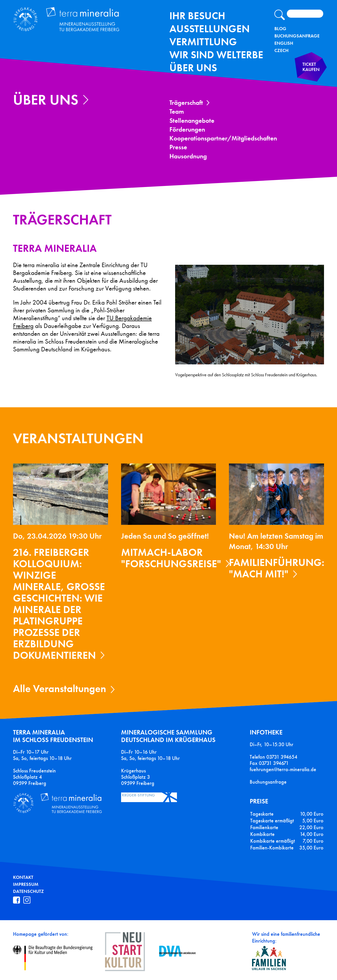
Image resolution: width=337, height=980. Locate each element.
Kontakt (23, 877)
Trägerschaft (186, 103)
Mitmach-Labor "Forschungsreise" (171, 558)
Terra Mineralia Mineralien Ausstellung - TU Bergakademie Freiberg (77, 22)
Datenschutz (28, 891)
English (284, 43)
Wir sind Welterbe (216, 55)
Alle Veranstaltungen (60, 689)
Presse (178, 147)
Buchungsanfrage (297, 36)
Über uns (193, 68)
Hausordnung (188, 156)
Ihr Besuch (197, 16)
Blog (280, 29)
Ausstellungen (210, 29)
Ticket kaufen (308, 71)
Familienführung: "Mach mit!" (277, 568)
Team (177, 111)
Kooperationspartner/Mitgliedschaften (223, 138)
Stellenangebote (192, 121)
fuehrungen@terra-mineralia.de (283, 769)
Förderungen (187, 129)
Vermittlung (203, 42)
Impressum (26, 884)
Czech (281, 50)
